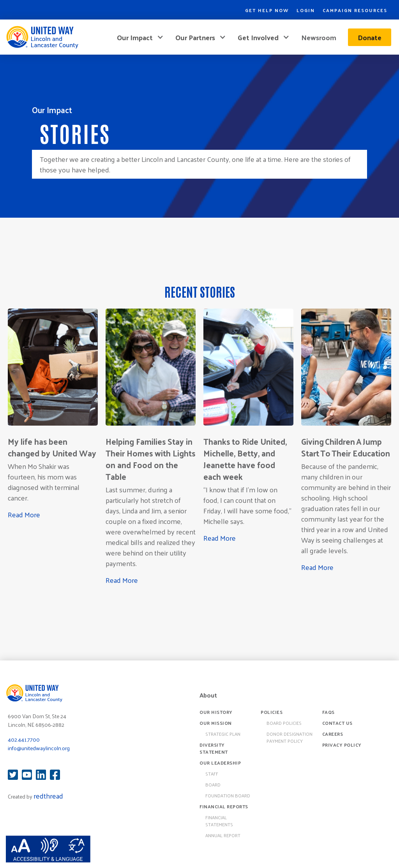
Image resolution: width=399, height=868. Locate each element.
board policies (284, 723)
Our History (216, 712)
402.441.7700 (24, 739)
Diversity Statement (214, 748)
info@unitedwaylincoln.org (39, 748)
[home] (42, 37)
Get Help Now (267, 10)
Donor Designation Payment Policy (290, 737)
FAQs (328, 712)
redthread (48, 796)
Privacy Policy (342, 745)
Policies (272, 712)
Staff (212, 774)
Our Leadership (220, 763)
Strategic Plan (223, 734)
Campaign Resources (355, 10)
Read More (24, 514)
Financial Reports (224, 806)
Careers (333, 734)
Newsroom (319, 37)
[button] (140, 37)
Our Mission (216, 723)
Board (213, 785)
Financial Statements (219, 821)
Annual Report (223, 835)
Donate (370, 37)
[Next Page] (199, 598)
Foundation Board (228, 795)
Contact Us (337, 723)
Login (306, 10)
